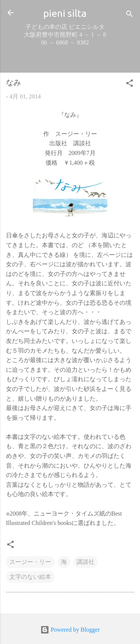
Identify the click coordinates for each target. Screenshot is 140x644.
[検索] (130, 15)
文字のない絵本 (30, 577)
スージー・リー (30, 562)
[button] (130, 84)
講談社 (85, 562)
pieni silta (65, 13)
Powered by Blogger (70, 630)
